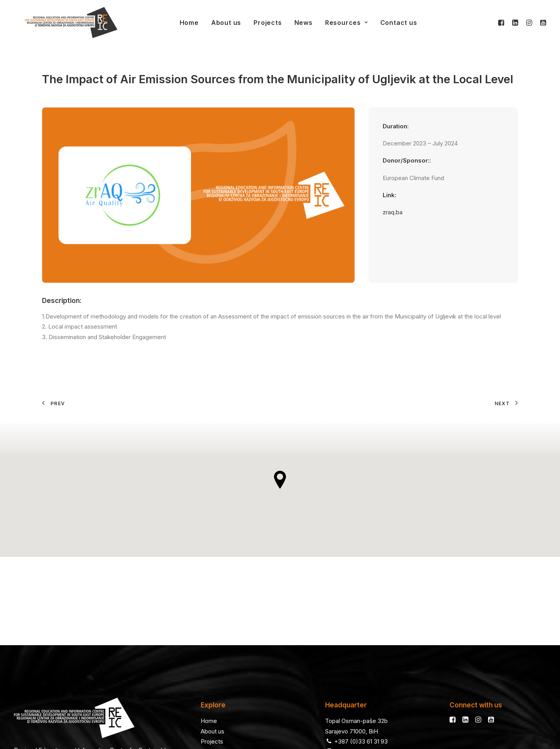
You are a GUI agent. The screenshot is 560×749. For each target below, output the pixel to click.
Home (178, 23)
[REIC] (60, 23)
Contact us (388, 23)
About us (215, 23)
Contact (211, 673)
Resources (336, 23)
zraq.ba (393, 212)
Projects (257, 23)
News (293, 23)
